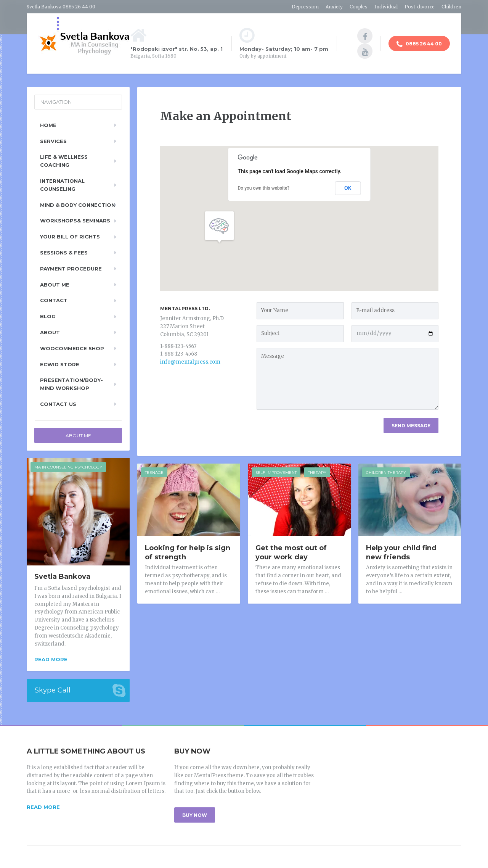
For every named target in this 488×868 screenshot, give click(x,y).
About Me (55, 285)
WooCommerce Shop (72, 348)
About (50, 332)
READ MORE (43, 807)
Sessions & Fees (64, 253)
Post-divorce (420, 7)
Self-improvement (276, 473)
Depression (305, 7)
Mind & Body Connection (78, 205)
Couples (359, 7)
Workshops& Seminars (75, 221)
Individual (386, 7)
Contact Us (58, 404)
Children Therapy (386, 473)
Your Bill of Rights (70, 237)
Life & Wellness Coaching (64, 161)
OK (348, 188)
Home (48, 125)
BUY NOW (195, 815)
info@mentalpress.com (190, 362)
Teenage (154, 473)
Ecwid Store (60, 364)
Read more (51, 659)
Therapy (317, 473)
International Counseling (62, 185)
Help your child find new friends (401, 552)
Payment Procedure (71, 269)
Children (451, 7)
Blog (48, 316)
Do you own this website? (264, 188)
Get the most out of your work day (291, 552)
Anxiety (334, 7)
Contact (54, 300)
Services (53, 141)
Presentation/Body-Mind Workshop (71, 384)
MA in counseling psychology (68, 467)
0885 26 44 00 (419, 44)
